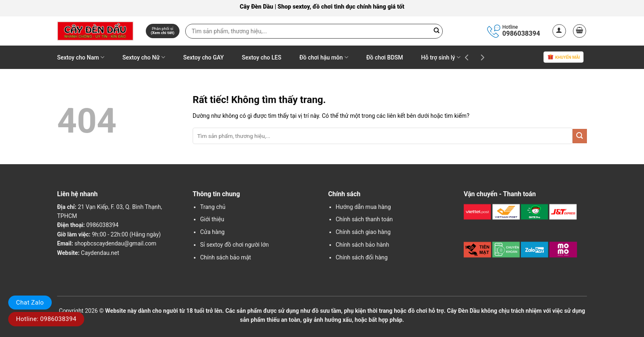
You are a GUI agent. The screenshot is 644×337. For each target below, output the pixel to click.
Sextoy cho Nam (81, 57)
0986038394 (521, 33)
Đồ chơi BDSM (385, 57)
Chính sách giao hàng (363, 232)
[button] (559, 31)
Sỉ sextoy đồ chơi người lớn (234, 245)
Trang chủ (213, 207)
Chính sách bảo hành (362, 245)
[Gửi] (580, 136)
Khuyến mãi (563, 58)
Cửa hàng (212, 232)
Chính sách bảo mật (225, 257)
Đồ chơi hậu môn (324, 57)
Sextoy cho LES (262, 57)
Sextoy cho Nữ (144, 57)
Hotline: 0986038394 (46, 319)
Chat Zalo (30, 303)
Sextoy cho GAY (204, 57)
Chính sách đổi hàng (362, 257)
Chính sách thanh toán (364, 219)
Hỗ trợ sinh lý (441, 57)
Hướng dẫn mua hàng (363, 207)
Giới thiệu (212, 219)
